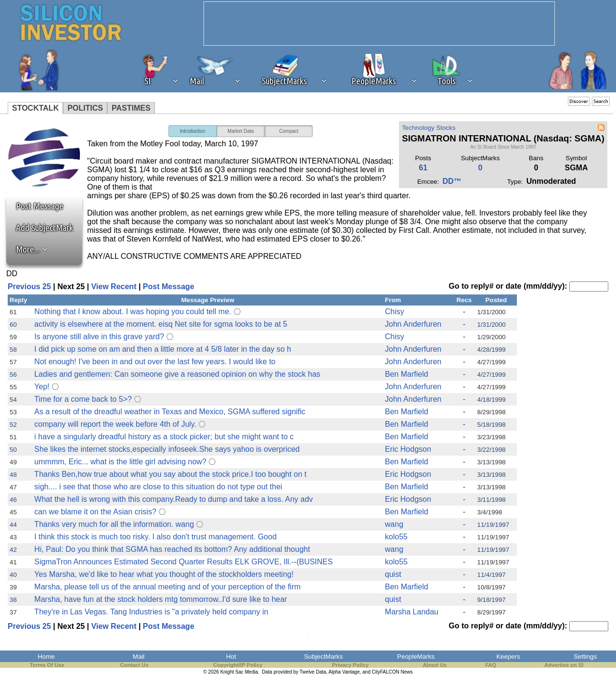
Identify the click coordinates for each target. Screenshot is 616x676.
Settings (585, 657)
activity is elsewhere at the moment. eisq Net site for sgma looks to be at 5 (161, 324)
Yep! (42, 387)
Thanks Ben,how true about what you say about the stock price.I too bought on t (170, 474)
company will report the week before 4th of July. (115, 424)
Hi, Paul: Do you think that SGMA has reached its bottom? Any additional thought (172, 549)
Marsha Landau (412, 612)
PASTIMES (131, 108)
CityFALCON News (392, 672)
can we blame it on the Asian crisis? (95, 512)
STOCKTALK (35, 108)
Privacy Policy (350, 665)
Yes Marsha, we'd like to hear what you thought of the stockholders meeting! (164, 574)
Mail (139, 657)
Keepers (508, 657)
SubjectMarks (324, 657)
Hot (231, 657)
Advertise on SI (564, 665)
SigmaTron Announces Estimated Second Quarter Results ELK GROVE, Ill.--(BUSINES (183, 562)
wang (394, 524)
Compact (289, 131)
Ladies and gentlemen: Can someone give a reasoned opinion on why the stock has (177, 374)
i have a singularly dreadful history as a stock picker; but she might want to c (164, 437)
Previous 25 (29, 287)
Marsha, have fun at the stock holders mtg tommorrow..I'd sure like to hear (160, 599)
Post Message (35, 206)
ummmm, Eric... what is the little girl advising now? (120, 462)
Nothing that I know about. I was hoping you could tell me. (133, 312)
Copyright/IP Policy (238, 665)
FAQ (491, 665)
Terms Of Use (47, 665)
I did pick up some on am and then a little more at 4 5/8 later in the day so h (163, 349)
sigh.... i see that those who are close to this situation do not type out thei (158, 487)
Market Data (241, 131)
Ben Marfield (407, 374)
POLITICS (85, 108)
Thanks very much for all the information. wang (114, 524)
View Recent (114, 287)
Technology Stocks (429, 128)
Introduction (192, 131)
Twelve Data (313, 672)
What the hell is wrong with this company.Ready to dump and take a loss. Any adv (173, 499)
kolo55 (396, 537)
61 (423, 168)
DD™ (452, 181)
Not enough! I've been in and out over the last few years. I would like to (155, 362)
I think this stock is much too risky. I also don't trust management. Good (155, 537)
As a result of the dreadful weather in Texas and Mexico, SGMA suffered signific (170, 412)
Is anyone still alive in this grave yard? (99, 337)
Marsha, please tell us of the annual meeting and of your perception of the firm (167, 587)
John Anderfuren (413, 324)
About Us (435, 665)
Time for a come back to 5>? (83, 399)
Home (46, 657)
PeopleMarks (416, 657)
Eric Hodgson (408, 449)
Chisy (395, 312)
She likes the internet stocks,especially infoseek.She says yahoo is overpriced (167, 449)
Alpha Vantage (344, 672)
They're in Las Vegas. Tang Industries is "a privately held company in (151, 612)
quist (393, 574)
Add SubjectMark (45, 228)
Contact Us (135, 665)
